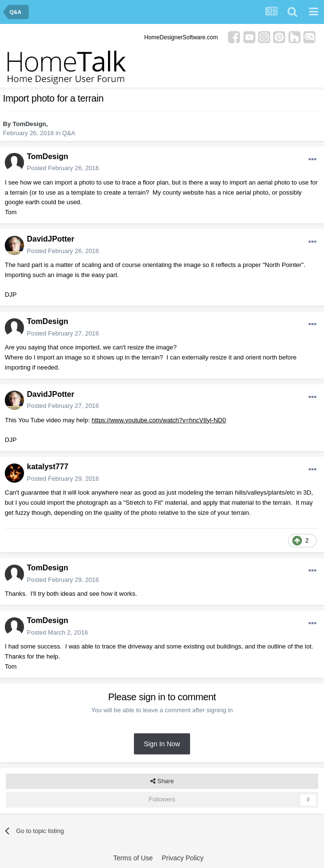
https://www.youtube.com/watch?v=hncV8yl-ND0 (159, 420)
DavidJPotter (51, 239)
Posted (63, 168)
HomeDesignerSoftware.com (181, 37)
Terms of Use (133, 858)
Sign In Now (162, 744)
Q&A (69, 133)
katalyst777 (48, 467)
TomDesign (29, 124)
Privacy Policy (183, 858)
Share (162, 781)
